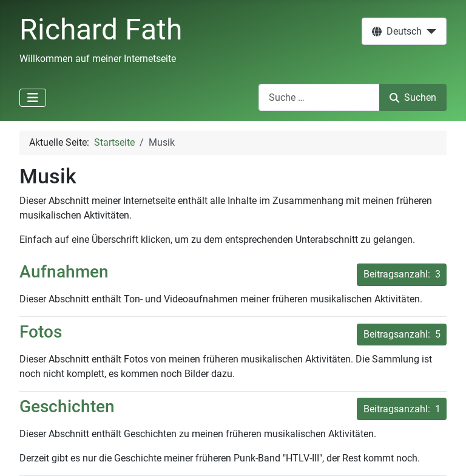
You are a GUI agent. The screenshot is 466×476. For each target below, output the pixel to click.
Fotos (41, 332)
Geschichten (67, 406)
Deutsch (397, 31)
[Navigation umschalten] (33, 98)
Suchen (413, 97)
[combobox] (319, 97)
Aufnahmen (64, 272)
